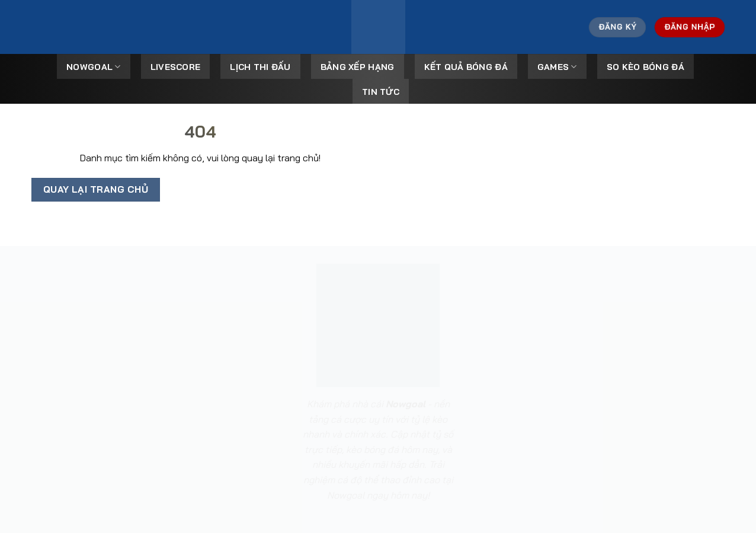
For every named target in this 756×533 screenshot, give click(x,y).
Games (557, 67)
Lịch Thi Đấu (260, 67)
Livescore (176, 67)
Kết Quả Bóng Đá (466, 67)
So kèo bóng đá (646, 67)
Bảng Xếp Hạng (358, 67)
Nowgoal (94, 67)
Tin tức (381, 92)
